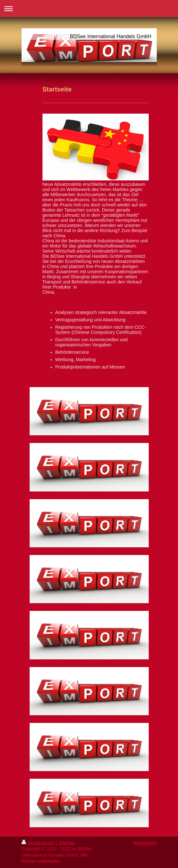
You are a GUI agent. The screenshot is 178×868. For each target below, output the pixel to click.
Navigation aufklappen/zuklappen (89, 9)
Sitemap (67, 843)
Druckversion (39, 843)
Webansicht (145, 843)
